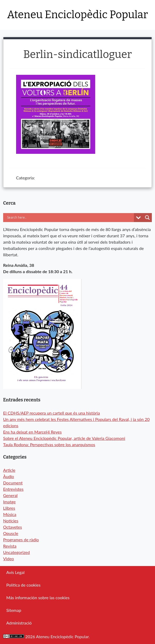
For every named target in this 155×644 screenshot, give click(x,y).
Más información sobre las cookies (38, 598)
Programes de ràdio (21, 540)
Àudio (9, 476)
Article (9, 470)
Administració (19, 623)
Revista (10, 546)
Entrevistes (13, 489)
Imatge (9, 502)
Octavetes (13, 527)
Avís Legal (15, 572)
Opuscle (11, 533)
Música (10, 514)
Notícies (11, 521)
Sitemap (14, 610)
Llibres (9, 508)
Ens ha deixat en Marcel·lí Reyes (32, 432)
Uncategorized (17, 552)
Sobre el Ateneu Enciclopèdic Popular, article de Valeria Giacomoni (64, 438)
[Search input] (60, 218)
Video (9, 559)
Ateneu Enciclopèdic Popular (77, 15)
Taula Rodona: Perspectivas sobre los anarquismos (49, 444)
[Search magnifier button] (147, 218)
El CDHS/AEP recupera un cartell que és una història (52, 413)
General (10, 495)
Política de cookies (23, 585)
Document (13, 483)
